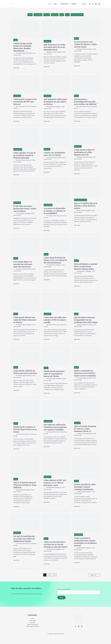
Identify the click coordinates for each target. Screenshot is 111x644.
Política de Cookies (32, 632)
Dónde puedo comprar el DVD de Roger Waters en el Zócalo (25, 434)
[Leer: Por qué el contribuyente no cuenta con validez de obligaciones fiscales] (25, 527)
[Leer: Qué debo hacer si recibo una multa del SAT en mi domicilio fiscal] (55, 29)
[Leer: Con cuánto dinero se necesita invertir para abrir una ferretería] (25, 246)
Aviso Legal (32, 628)
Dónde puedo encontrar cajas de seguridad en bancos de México (55, 379)
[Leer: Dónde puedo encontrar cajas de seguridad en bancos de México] (55, 361)
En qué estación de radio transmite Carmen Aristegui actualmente (85, 492)
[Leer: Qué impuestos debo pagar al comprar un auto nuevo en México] (55, 84)
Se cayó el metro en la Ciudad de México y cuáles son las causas (84, 44)
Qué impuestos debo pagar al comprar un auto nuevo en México (55, 102)
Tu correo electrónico (79, 599)
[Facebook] (96, 4)
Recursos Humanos (77, 15)
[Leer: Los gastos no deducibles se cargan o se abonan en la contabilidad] (55, 192)
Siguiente (94, 582)
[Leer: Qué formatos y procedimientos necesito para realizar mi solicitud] (86, 84)
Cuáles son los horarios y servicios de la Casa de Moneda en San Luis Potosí (55, 551)
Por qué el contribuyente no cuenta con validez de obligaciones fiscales (25, 544)
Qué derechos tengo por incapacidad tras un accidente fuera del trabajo (85, 323)
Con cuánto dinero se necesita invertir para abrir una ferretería (23, 264)
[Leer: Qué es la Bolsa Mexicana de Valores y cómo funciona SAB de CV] (86, 415)
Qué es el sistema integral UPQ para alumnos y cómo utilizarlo (25, 490)
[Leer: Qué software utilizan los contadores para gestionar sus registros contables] (55, 414)
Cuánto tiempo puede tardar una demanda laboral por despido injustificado (23, 47)
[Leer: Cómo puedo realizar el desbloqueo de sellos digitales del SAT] (86, 136)
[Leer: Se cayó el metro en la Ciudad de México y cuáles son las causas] (86, 28)
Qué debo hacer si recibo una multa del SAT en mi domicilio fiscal (55, 47)
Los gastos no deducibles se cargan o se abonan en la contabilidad (55, 211)
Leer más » (16, 68)
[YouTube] (99, 4)
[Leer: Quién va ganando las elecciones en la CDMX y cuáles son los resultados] (86, 360)
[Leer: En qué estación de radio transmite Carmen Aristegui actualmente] (86, 472)
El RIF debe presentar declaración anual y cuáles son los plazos (23, 209)
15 (55, 583)
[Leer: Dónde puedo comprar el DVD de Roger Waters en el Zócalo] (25, 415)
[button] (84, 4)
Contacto (32, 630)
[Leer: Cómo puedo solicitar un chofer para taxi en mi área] (25, 360)
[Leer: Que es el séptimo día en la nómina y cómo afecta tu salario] (86, 189)
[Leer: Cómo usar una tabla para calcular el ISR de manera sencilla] (55, 304)
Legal (62, 15)
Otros (67, 15)
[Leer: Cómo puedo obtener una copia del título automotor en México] (25, 304)
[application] (57, 4)
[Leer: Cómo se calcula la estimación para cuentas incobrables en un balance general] (86, 528)
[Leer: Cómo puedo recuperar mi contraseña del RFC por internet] (25, 84)
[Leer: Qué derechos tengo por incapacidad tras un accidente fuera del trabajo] (86, 304)
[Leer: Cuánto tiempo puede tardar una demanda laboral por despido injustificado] (25, 29)
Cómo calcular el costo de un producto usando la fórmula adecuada (25, 155)
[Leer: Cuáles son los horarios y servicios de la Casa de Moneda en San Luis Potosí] (55, 530)
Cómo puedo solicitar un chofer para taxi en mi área (25, 378)
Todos (30, 15)
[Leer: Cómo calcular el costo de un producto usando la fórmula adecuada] (25, 137)
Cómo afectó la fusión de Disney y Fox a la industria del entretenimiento (55, 261)
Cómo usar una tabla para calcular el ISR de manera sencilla (55, 322)
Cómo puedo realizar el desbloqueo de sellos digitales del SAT (85, 152)
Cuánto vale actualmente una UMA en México (55, 154)
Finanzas (47, 15)
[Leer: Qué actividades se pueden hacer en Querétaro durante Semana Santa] (86, 248)
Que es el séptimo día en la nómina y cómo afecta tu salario (85, 206)
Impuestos (55, 15)
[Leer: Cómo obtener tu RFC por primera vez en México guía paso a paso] (55, 470)
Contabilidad (38, 15)
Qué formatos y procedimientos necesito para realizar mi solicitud (86, 102)
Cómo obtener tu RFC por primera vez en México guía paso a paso (55, 488)
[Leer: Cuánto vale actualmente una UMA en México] (55, 137)
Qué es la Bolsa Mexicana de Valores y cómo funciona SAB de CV (86, 434)
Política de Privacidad (32, 634)
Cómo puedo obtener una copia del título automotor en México (25, 322)
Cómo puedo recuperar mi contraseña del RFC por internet (24, 102)
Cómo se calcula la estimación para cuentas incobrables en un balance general (85, 547)
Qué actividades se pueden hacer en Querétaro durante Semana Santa (83, 268)
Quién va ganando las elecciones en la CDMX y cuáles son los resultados (86, 378)
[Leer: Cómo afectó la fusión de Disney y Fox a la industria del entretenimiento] (55, 244)
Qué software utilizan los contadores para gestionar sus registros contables (55, 433)
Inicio (32, 626)
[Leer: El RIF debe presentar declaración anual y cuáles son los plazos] (25, 191)
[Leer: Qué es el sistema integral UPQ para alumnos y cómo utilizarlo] (25, 471)
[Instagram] (93, 4)
